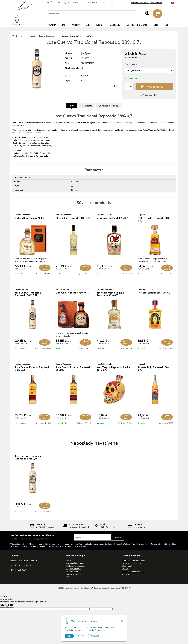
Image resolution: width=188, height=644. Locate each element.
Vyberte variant (45, 268)
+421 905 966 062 (21, 570)
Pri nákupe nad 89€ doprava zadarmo (146, 3)
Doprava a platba (73, 569)
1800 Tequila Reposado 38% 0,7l (154, 219)
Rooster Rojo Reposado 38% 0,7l (154, 369)
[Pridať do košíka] (149, 87)
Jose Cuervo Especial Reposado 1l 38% (74, 369)
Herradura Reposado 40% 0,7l (154, 293)
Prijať (69, 636)
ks (131, 87)
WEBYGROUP (126, 588)
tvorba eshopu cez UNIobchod (90, 588)
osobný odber (107, 3)
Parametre (87, 106)
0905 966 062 (93, 3)
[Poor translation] (10, 605)
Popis (71, 106)
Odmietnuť (95, 636)
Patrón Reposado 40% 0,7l (30, 218)
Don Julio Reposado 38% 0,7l (72, 293)
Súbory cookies (128, 566)
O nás (69, 561)
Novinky (125, 569)
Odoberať (118, 537)
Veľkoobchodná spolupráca (133, 572)
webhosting (106, 588)
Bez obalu (75, 182)
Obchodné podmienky (75, 563)
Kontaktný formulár (74, 574)
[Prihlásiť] (147, 14)
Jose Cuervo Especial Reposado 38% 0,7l (33, 369)
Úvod (53, 3)
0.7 (72, 186)
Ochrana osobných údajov (133, 563)
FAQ (68, 577)
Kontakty (125, 574)
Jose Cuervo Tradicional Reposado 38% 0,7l (28, 294)
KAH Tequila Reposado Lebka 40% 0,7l (113, 369)
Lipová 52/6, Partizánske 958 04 (24, 561)
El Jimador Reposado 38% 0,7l (73, 218)
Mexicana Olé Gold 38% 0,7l (113, 218)
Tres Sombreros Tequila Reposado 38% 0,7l (110, 294)
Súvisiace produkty (109, 106)
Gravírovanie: (131, 64)
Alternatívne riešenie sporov (134, 561)
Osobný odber (72, 572)
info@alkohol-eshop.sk (71, 3)
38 (72, 177)
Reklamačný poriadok (75, 566)
